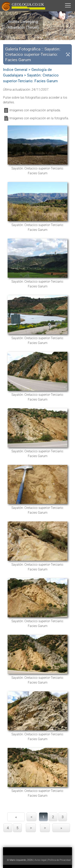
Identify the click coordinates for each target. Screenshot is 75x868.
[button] (72, 5)
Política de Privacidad (59, 860)
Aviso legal (40, 860)
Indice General (15, 70)
